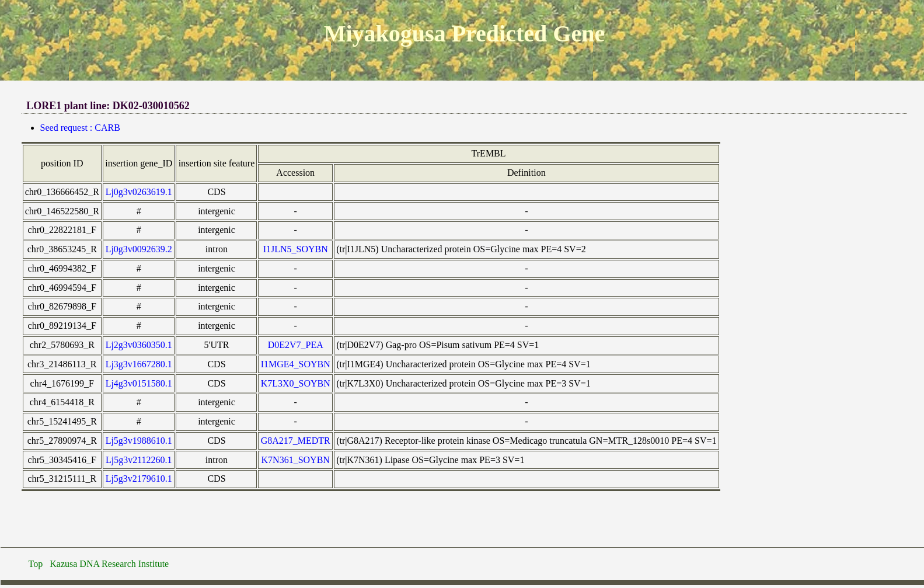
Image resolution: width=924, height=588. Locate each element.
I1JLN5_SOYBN (296, 249)
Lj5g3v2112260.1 (139, 460)
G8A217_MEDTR (296, 441)
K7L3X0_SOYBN (296, 383)
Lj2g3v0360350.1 (139, 345)
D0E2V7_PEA (296, 345)
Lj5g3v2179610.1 (139, 479)
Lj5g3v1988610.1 (139, 441)
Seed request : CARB (80, 128)
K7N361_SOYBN (296, 460)
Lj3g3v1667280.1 (139, 364)
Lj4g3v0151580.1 (139, 383)
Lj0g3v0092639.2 (139, 249)
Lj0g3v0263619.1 (139, 192)
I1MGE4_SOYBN (296, 364)
